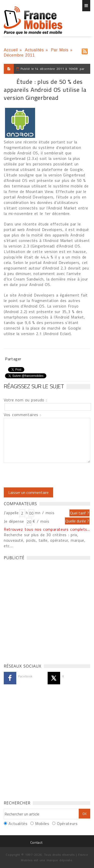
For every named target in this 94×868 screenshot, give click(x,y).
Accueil (11, 50)
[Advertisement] (47, 610)
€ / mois (41, 521)
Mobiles (42, 823)
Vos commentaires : (22, 415)
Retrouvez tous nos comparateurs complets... (47, 529)
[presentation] (46, 475)
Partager (13, 359)
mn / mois (45, 513)
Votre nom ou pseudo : (25, 400)
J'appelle (11, 513)
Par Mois (60, 50)
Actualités (34, 50)
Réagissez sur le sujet (34, 386)
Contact (36, 842)
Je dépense (15, 521)
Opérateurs (67, 823)
